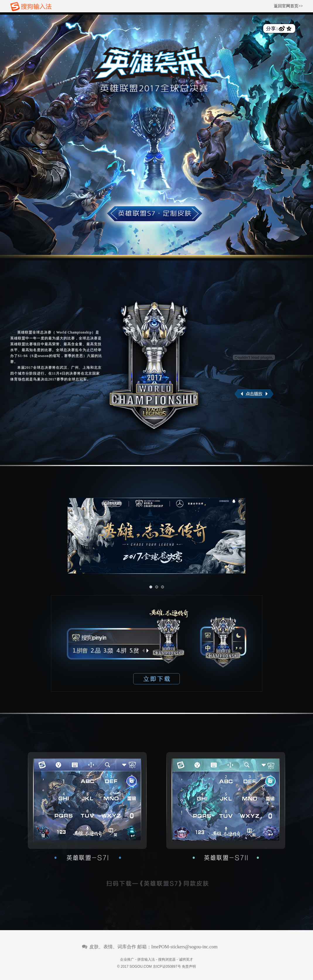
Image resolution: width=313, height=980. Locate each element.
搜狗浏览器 (167, 959)
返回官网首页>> (288, 6)
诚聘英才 (186, 959)
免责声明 (189, 967)
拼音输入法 (146, 959)
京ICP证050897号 (167, 967)
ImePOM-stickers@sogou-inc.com (184, 947)
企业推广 (127, 959)
